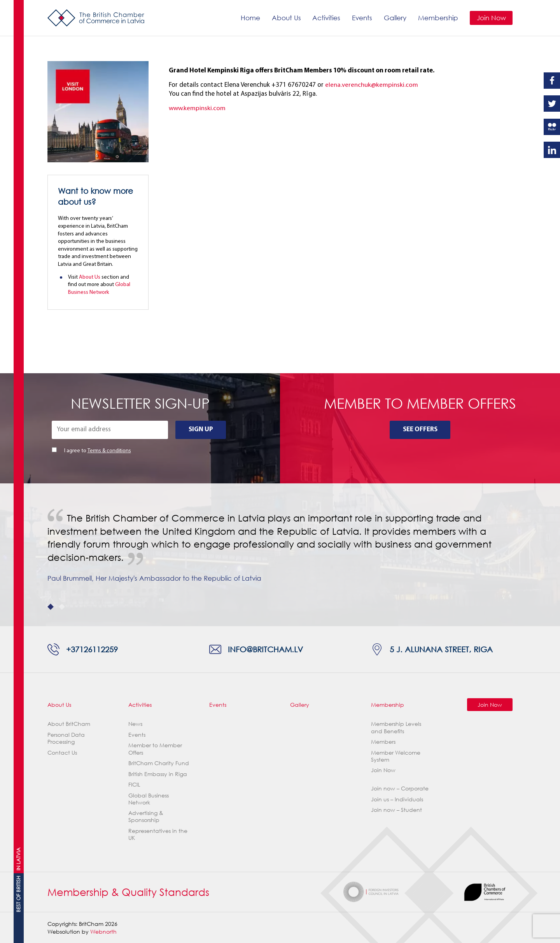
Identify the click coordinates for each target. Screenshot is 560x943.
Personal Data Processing (66, 738)
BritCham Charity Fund (159, 763)
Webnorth (103, 932)
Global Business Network (149, 799)
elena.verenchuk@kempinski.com (372, 85)
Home (250, 18)
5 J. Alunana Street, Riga (441, 649)
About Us (286, 18)
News (135, 724)
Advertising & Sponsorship (146, 816)
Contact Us (62, 752)
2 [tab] (62, 607)
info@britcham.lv (265, 649)
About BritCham (69, 724)
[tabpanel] (280, 555)
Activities (326, 18)
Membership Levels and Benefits (396, 727)
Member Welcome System (396, 756)
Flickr (552, 127)
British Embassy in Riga (158, 774)
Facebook (552, 81)
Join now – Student (396, 810)
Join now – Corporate (400, 788)
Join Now (491, 18)
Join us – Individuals (397, 799)
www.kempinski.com (197, 108)
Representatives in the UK (158, 834)
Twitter (552, 104)
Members (383, 742)
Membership (438, 18)
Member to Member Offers (155, 749)
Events (362, 18)
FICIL (134, 784)
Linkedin (552, 150)
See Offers (420, 429)
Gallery (395, 18)
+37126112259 (92, 649)
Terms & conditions (109, 451)
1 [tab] (51, 607)
